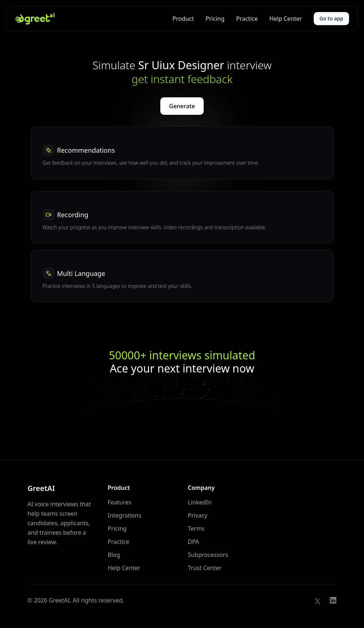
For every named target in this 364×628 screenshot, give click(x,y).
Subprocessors (208, 555)
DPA (194, 542)
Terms (196, 528)
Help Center (285, 19)
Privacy (198, 515)
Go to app (331, 18)
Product (183, 19)
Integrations (125, 515)
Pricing (215, 19)
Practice (247, 19)
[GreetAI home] (35, 19)
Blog (114, 555)
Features (120, 502)
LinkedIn (200, 502)
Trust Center (205, 568)
